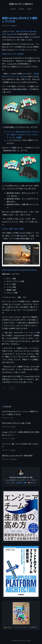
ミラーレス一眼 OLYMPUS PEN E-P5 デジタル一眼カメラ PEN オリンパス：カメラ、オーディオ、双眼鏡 (23, 135)
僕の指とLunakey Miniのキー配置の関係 (17, 456)
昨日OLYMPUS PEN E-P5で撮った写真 (16, 423)
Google (13, 438)
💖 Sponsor (32, 483)
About (29, 9)
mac (12, 418)
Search (22, 9)
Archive (13, 9)
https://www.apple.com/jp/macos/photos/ (19, 270)
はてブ (12, 388)
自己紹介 (19, 483)
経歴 (25, 483)
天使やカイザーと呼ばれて (21, 4)
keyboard (14, 25)
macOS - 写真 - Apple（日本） (13, 229)
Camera (13, 427)
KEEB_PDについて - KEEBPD (13, 54)
